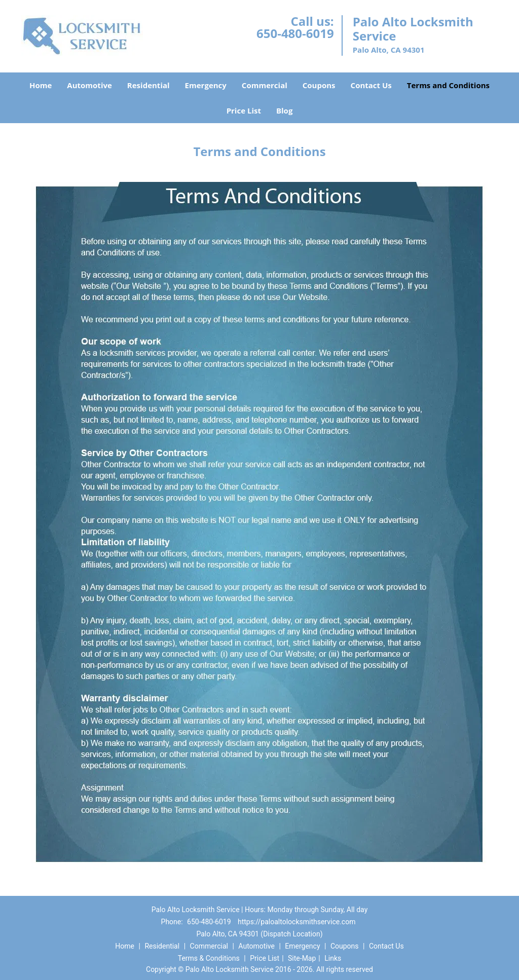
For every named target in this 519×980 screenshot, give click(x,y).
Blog (284, 110)
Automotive (89, 85)
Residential (149, 85)
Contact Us (371, 85)
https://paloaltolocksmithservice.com (296, 922)
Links (333, 958)
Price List (244, 110)
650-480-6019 (295, 33)
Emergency (206, 85)
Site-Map (302, 958)
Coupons (319, 85)
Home (41, 85)
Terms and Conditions (448, 85)
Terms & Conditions (209, 958)
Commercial (265, 85)
